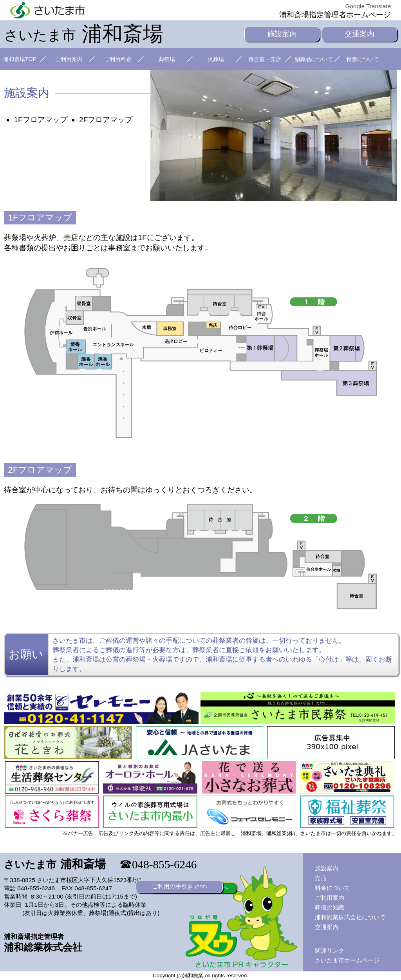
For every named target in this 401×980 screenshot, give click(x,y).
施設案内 (282, 34)
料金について (332, 888)
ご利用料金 (118, 59)
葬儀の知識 (330, 907)
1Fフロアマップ (40, 120)
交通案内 (359, 34)
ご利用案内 (69, 59)
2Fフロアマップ (106, 120)
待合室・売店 (265, 59)
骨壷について (363, 59)
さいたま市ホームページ (347, 960)
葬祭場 (167, 59)
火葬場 (216, 59)
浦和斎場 (84, 34)
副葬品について (314, 59)
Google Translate (368, 6)
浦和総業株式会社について (350, 917)
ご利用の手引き (180, 886)
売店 (321, 878)
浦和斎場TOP (20, 59)
